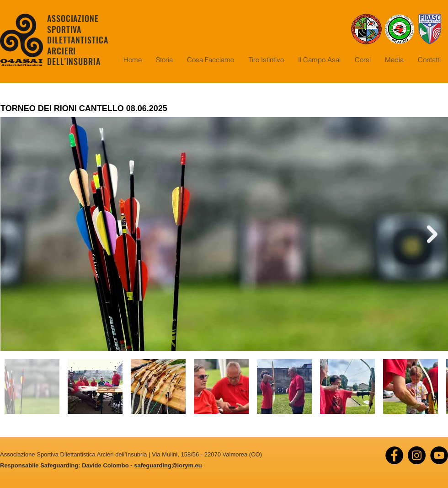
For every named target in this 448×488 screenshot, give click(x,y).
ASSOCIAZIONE (73, 18)
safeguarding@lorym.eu (168, 465)
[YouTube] (439, 455)
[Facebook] (394, 455)
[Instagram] (417, 455)
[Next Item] (432, 234)
